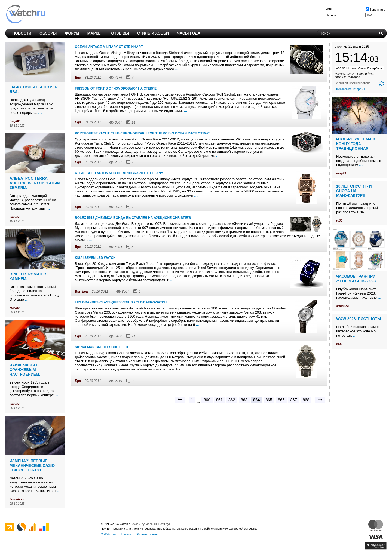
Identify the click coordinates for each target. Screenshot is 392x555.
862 (232, 400)
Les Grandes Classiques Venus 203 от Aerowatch (121, 302)
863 (244, 400)
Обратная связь (147, 534)
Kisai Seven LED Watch (95, 258)
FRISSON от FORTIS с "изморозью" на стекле (116, 88)
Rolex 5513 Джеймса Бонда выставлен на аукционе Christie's (133, 218)
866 (281, 400)
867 (293, 400)
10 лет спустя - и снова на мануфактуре (354, 191)
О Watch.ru (108, 534)
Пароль (331, 15)
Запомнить (375, 10)
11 (133, 336)
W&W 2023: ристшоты (359, 319)
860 (207, 400)
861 (219, 400)
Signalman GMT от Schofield (101, 347)
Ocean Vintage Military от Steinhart (109, 47)
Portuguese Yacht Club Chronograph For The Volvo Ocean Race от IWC (142, 133)
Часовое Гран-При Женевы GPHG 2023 (356, 279)
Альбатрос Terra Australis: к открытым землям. (35, 183)
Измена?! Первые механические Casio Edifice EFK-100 (32, 465)
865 (269, 400)
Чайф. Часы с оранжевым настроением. (25, 370)
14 (133, 122)
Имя (328, 9)
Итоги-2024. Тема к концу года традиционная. (356, 144)
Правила (126, 534)
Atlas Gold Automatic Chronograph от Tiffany (119, 173)
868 (306, 400)
